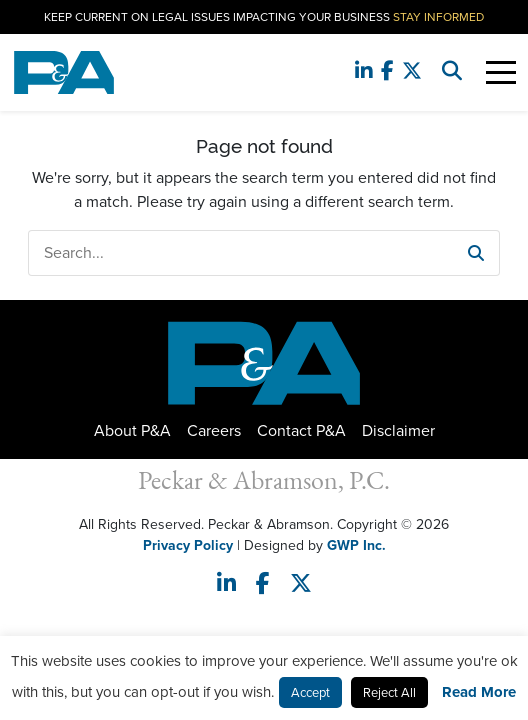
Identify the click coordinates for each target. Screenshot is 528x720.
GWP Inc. (356, 545)
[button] (476, 253)
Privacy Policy (188, 545)
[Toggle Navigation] (501, 72)
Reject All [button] (389, 692)
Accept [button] (310, 692)
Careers (214, 430)
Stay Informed (438, 17)
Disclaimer (398, 430)
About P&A (132, 430)
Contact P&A (301, 430)
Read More (479, 692)
